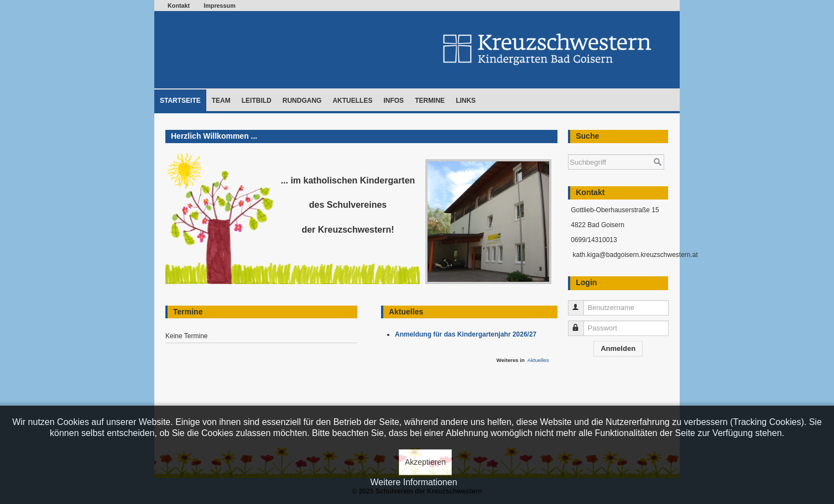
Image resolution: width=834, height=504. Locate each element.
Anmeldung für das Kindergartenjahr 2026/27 (468, 334)
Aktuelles (352, 101)
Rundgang (302, 101)
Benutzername (581, 303)
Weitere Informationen (413, 482)
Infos (393, 101)
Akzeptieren (425, 462)
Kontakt (179, 6)
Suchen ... (568, 149)
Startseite (180, 101)
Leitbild (257, 101)
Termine (430, 101)
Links (466, 101)
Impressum (220, 6)
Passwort (581, 324)
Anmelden (618, 348)
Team (221, 101)
